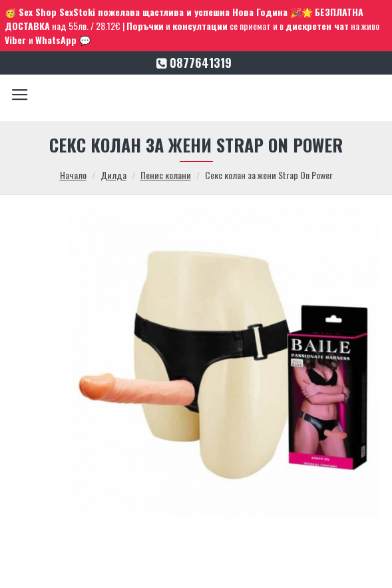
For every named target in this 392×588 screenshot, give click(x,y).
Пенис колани (166, 175)
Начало (73, 175)
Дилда (113, 175)
